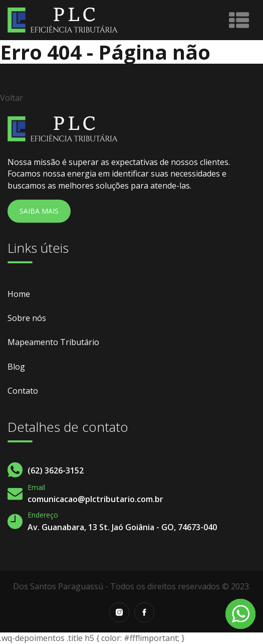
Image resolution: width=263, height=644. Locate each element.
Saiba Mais (39, 211)
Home (19, 294)
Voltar (12, 98)
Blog (16, 367)
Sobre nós (27, 318)
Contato (23, 391)
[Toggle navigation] (239, 20)
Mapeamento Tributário (53, 342)
